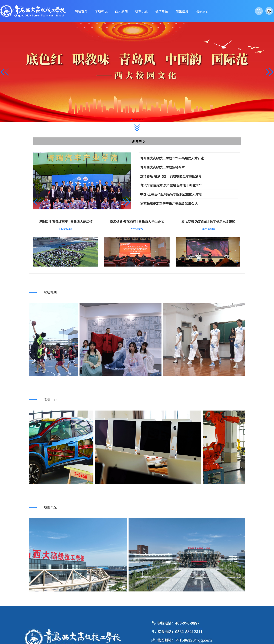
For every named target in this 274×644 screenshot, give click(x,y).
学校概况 (101, 11)
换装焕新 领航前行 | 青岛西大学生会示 (137, 222)
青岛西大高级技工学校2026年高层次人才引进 (172, 158)
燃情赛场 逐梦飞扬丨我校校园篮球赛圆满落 (171, 176)
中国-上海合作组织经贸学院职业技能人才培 (171, 194)
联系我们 (202, 11)
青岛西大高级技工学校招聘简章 (162, 167)
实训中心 (50, 400)
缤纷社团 (50, 292)
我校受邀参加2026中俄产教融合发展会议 (169, 203)
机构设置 (142, 11)
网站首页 (81, 11)
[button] (269, 72)
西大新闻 (121, 11)
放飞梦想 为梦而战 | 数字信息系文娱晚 (208, 222)
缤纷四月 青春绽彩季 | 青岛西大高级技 (66, 222)
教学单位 (162, 11)
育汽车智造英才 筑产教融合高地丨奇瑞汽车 (171, 185)
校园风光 (50, 507)
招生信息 (182, 11)
